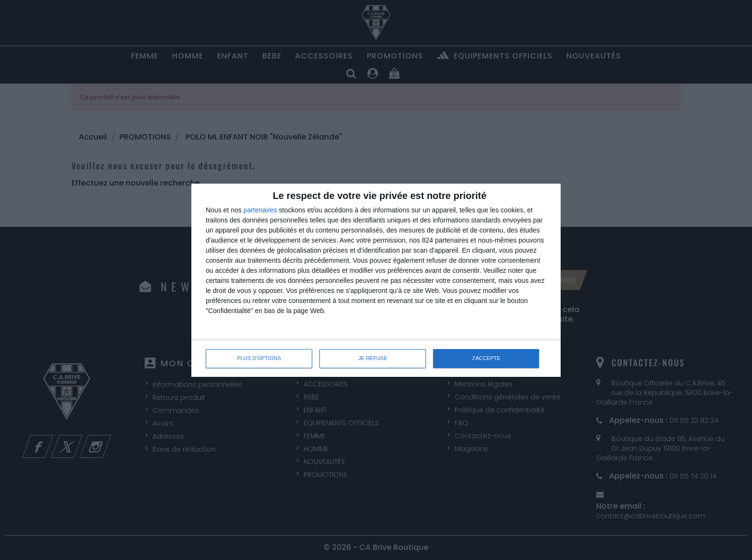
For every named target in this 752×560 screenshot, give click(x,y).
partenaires (260, 210)
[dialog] (376, 280)
